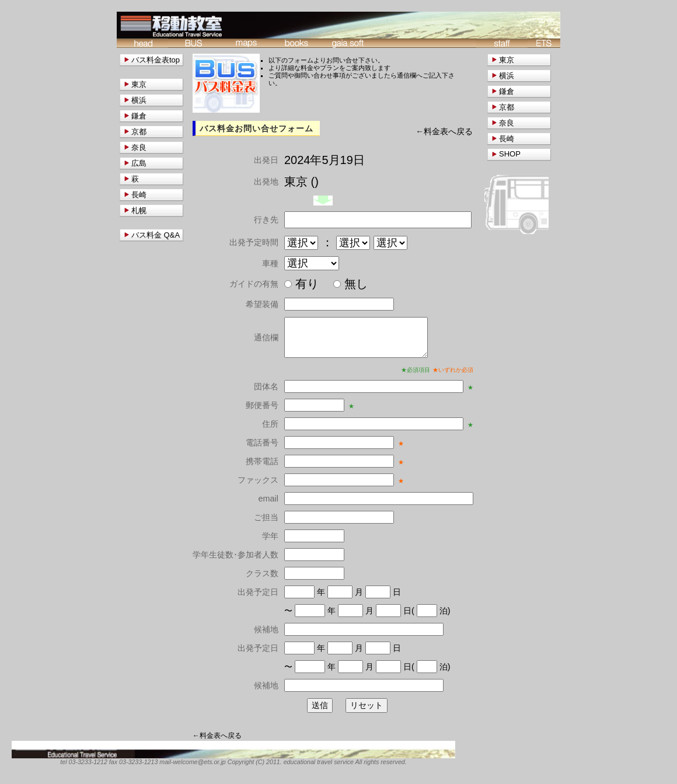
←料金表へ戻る (444, 132)
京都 (507, 107)
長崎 (507, 139)
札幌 (139, 210)
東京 (507, 60)
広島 (139, 163)
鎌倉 (507, 91)
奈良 (507, 123)
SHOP (510, 154)
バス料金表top (156, 60)
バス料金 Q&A (156, 235)
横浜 (507, 76)
